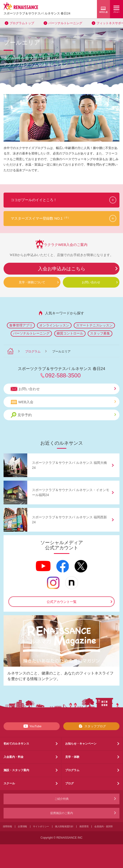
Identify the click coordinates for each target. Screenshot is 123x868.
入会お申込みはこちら (62, 269)
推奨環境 (84, 826)
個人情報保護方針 (64, 826)
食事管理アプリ (21, 325)
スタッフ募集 (100, 333)
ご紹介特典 (62, 799)
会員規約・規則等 (104, 826)
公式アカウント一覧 (62, 602)
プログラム (33, 351)
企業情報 (22, 826)
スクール (9, 783)
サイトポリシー (41, 826)
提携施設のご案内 (62, 813)
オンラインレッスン (54, 325)
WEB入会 (63, 402)
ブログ (69, 783)
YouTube (32, 726)
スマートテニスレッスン (94, 325)
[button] (61, 200)
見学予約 (63, 415)
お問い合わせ (91, 282)
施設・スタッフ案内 (16, 770)
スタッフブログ (91, 726)
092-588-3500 (63, 375)
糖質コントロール (70, 333)
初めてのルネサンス (16, 744)
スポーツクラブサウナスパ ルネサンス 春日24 (37, 13)
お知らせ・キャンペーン (81, 744)
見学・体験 (72, 757)
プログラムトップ (22, 23)
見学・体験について (32, 282)
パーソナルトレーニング (65, 23)
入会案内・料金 (14, 757)
